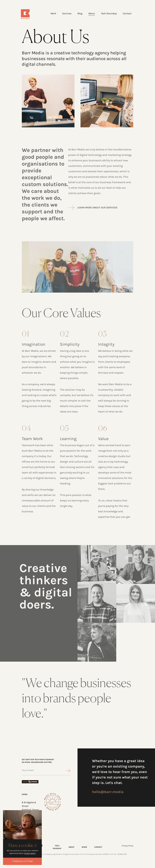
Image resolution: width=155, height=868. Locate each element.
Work (52, 14)
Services (65, 14)
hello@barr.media (108, 792)
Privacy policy (30, 853)
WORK (84, 847)
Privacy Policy (127, 846)
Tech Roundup (107, 14)
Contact (126, 14)
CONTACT (98, 847)
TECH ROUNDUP (57, 847)
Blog (79, 14)
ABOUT (71, 847)
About (90, 14)
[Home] (31, 15)
